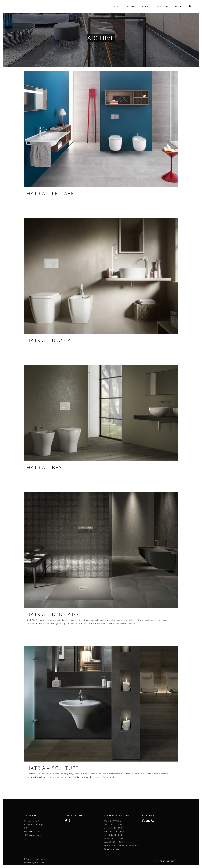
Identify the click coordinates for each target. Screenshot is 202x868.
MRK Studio (39, 863)
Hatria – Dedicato (52, 614)
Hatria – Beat (46, 467)
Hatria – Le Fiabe (50, 194)
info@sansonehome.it (33, 835)
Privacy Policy (159, 861)
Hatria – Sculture (53, 768)
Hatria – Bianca (49, 340)
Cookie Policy (173, 861)
